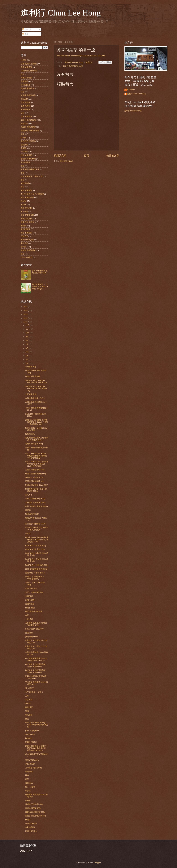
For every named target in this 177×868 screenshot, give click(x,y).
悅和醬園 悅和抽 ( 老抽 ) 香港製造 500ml (36, 490)
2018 (26, 318)
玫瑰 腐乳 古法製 (32, 514)
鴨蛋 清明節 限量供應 (34, 611)
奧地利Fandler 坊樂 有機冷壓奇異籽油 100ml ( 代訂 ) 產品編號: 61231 (37, 540)
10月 (28, 333)
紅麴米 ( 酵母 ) (31, 742)
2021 (26, 307)
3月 (27, 360)
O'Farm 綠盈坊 (27, 257)
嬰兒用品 (24, 243)
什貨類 (23, 60)
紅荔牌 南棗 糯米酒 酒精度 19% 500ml (36, 677)
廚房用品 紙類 (26, 219)
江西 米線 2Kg (31, 588)
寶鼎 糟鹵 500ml (32, 637)
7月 (27, 344)
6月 (27, 348)
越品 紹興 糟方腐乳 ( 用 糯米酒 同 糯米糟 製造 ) (37, 439)
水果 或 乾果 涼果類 (29, 64)
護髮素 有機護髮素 (28, 250)
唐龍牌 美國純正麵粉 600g (36, 474)
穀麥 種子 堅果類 (28, 222)
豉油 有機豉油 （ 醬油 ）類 (32, 176)
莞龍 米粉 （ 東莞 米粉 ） (35, 573)
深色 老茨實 (30, 764)
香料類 (23, 138)
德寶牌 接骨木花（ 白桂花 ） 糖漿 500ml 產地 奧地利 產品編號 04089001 (37, 748)
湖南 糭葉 (29, 772)
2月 (27, 363)
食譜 (81, 66)
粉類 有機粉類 (26, 155)
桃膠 (27, 775)
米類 (23, 92)
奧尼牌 (23, 205)
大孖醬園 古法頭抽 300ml (35, 503)
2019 (26, 314)
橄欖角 (28, 820)
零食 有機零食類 (27, 215)
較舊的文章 (113, 156)
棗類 (23, 180)
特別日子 (24, 152)
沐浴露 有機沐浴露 (28, 95)
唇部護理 (24, 145)
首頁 (86, 156)
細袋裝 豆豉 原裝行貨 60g (35, 816)
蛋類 (23, 173)
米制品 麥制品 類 (28, 88)
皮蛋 (27, 615)
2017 (26, 322)
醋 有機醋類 (26, 229)
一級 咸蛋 (29, 619)
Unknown (131, 90)
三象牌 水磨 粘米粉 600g (35, 499)
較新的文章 (60, 156)
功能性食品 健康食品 (29, 71)
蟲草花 (28, 534)
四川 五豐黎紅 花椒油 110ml (36, 506)
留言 (25, 34)
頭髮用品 (24, 236)
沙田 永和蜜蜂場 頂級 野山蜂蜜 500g (40, 272)
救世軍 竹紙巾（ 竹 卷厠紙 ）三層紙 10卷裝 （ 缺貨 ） (40, 287)
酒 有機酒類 (26, 162)
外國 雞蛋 (29, 596)
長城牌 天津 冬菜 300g (34, 804)
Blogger (98, 863)
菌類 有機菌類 (26, 190)
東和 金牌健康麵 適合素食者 (36, 569)
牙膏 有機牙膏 (26, 67)
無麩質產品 (25, 183)
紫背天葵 (29, 700)
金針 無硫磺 (30, 827)
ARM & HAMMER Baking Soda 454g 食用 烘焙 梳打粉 (37, 725)
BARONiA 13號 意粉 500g (35, 546)
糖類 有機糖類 (26, 233)
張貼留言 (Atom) (66, 161)
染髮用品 (24, 124)
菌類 (23, 187)
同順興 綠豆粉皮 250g (34, 444)
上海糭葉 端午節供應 (34, 768)
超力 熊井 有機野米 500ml (36, 524)
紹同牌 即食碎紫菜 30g (34, 481)
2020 (26, 311)
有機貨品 (24, 81)
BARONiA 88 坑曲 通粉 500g (37, 565)
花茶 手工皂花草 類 (70, 66)
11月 (28, 329)
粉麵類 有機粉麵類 (28, 159)
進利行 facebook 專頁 (133, 111)
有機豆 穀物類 (26, 78)
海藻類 (23, 148)
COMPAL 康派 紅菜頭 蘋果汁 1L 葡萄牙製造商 (37, 529)
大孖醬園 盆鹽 (31, 394)
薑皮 (27, 719)
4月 (27, 356)
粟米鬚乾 (29, 715)
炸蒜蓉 (28, 791)
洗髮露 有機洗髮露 (28, 127)
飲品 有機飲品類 (27, 197)
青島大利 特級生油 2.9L (35, 477)
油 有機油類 (26, 109)
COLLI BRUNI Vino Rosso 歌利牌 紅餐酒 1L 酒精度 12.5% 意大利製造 (37, 464)
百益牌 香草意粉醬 (33, 376)
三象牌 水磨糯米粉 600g (35, 470)
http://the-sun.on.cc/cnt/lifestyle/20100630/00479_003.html (81, 56)
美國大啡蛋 (30, 604)
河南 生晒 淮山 (31, 831)
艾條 (27, 696)
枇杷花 (28, 510)
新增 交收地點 (26, 208)
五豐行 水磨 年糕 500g (34, 592)
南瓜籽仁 (29, 495)
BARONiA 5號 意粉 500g (35, 549)
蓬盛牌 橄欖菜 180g (33, 808)
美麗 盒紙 (29, 633)
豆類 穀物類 (26, 102)
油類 (23, 113)
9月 (27, 337)
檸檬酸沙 (29, 738)
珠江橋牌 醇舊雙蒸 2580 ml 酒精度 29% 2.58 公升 (36, 659)
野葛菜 (28, 703)
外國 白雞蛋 (30, 608)
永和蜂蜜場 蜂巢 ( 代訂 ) (35, 398)
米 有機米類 (26, 85)
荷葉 (27, 779)
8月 (27, 340)
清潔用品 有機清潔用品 (30, 169)
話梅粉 (28, 801)
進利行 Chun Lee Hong (61, 13)
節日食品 (24, 212)
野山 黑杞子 (30, 688)
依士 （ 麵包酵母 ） (33, 731)
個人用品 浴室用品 (28, 141)
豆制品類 (24, 99)
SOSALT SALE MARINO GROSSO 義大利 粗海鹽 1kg (36, 388)
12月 (28, 325)
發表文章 (27, 29)
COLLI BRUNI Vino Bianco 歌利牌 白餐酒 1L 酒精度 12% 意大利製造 (36, 456)
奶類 (23, 74)
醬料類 (23, 247)
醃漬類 (23, 226)
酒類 (23, 166)
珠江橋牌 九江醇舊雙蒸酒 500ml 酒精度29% (35, 665)
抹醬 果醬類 (26, 106)
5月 (27, 352)
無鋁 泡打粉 (30, 734)
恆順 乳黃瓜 (30, 434)
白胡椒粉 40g (30, 367)
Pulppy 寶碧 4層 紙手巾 (35, 629)
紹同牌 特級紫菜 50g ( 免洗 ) (37, 485)
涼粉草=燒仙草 (31, 823)
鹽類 (23, 254)
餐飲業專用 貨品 (27, 240)
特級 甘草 (29, 707)
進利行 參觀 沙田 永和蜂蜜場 (32, 194)
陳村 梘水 (29, 783)
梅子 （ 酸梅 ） (31, 787)
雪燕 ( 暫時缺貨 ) (32, 760)
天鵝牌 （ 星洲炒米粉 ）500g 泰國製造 (35, 578)
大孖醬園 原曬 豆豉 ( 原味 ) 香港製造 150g (36, 624)
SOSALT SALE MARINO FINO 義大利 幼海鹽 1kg (36, 381)
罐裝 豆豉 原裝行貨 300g (35, 812)
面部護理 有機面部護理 (30, 131)
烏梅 (27, 711)
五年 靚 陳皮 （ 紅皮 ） (35, 692)
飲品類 (23, 201)
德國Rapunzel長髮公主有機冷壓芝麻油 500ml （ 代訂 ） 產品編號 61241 (37, 422)
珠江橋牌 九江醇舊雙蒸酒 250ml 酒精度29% (35, 671)
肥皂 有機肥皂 (26, 116)
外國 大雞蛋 (30, 600)
